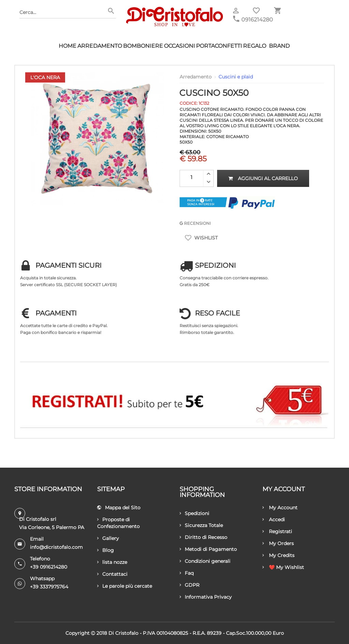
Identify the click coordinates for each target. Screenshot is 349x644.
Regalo (255, 46)
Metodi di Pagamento (208, 549)
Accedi (274, 519)
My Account (280, 508)
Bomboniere (143, 46)
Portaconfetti (219, 46)
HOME (67, 46)
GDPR (189, 585)
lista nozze (112, 562)
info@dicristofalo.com (56, 547)
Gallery (108, 538)
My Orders (278, 543)
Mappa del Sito (119, 508)
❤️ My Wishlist (283, 567)
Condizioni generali (205, 561)
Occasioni (179, 46)
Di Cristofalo (123, 633)
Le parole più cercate (125, 586)
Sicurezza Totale (201, 525)
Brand (279, 46)
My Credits (278, 555)
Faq (187, 573)
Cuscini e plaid (236, 77)
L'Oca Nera (45, 77)
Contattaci (112, 574)
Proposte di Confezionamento (118, 523)
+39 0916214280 (49, 567)
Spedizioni (194, 513)
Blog (105, 550)
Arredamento (100, 46)
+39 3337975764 (49, 587)
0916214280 (257, 20)
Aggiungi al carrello (263, 178)
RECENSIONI (195, 223)
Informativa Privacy (206, 597)
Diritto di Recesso (203, 537)
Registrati (277, 531)
